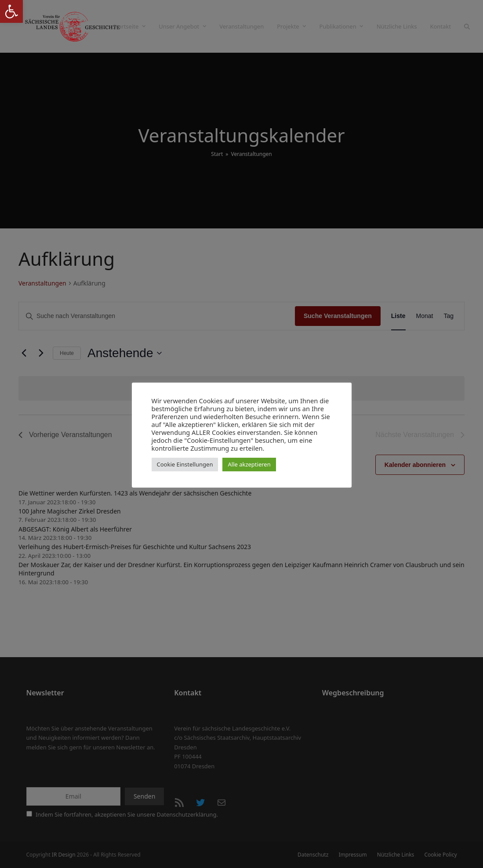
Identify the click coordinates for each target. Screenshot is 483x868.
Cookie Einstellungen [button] (185, 464)
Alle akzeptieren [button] (249, 464)
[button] (11, 11)
